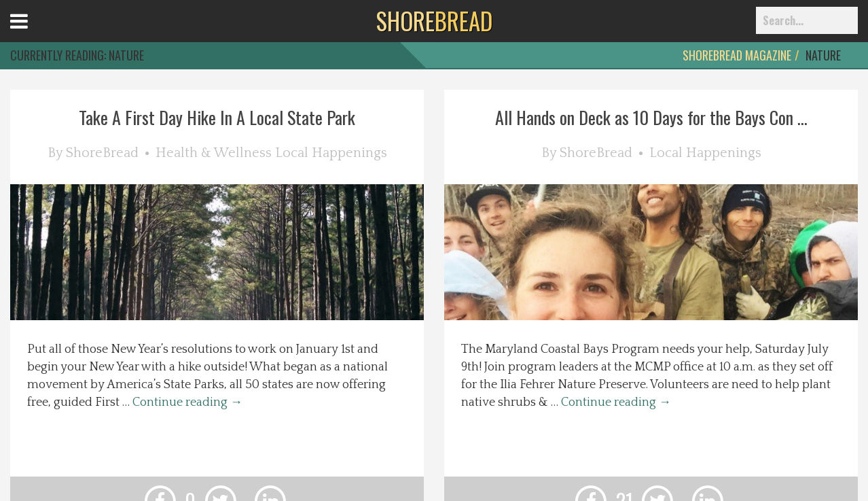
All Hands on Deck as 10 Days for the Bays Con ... (651, 117)
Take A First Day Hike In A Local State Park (217, 117)
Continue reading (187, 402)
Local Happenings (331, 153)
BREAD (434, 20)
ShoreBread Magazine (737, 55)
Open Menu (36, 34)
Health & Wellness (214, 153)
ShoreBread (102, 153)
